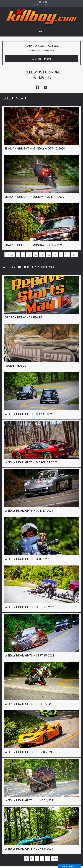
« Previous (10, 255)
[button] (37, 87)
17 (47, 858)
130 (49, 255)
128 (36, 255)
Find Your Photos (36, 5)
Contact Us (48, 5)
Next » (74, 255)
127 (29, 255)
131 (55, 255)
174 (67, 255)
